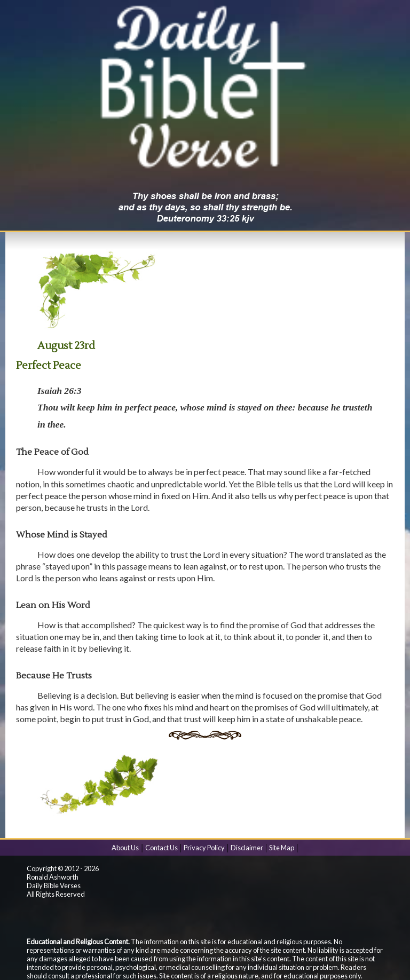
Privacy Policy (204, 848)
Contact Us (161, 848)
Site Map (282, 848)
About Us (125, 848)
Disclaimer (247, 848)
